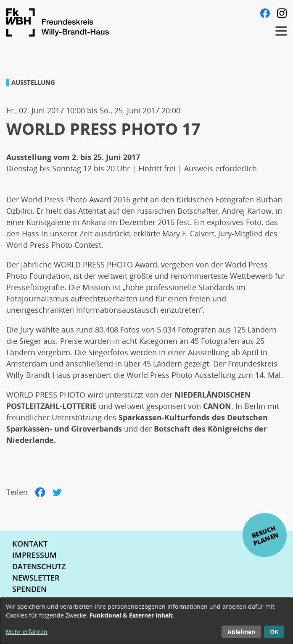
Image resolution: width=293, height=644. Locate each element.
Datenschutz (39, 566)
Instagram (282, 13)
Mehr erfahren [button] (27, 632)
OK (274, 632)
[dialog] (146, 621)
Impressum (34, 555)
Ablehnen (241, 632)
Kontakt (30, 544)
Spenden (29, 589)
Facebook (265, 13)
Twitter (57, 492)
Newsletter (36, 578)
